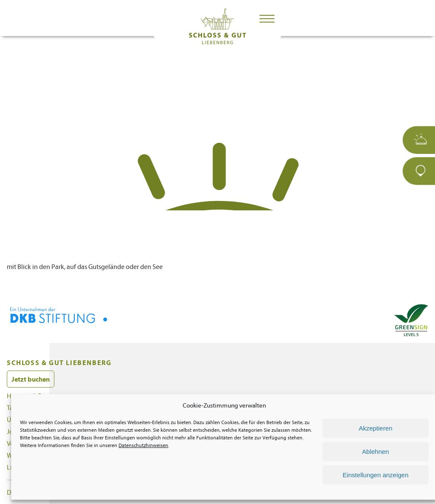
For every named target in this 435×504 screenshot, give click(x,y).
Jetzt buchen (31, 379)
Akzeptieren (375, 428)
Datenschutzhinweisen (143, 445)
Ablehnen (375, 452)
